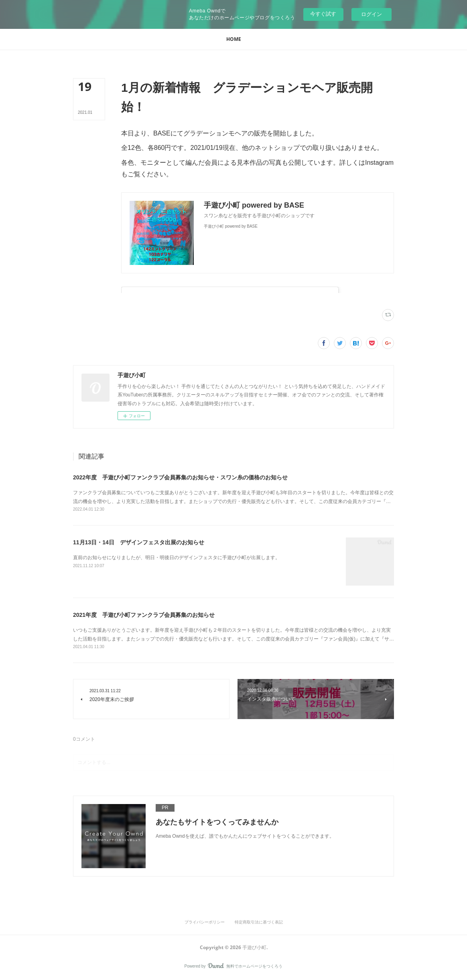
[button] (234, 39)
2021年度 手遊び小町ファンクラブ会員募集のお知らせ (144, 615)
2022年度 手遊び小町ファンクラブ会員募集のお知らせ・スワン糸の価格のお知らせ (180, 477)
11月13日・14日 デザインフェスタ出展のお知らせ (139, 542)
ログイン (372, 14)
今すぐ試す (323, 14)
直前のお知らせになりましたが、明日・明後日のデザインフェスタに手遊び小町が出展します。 (177, 558)
